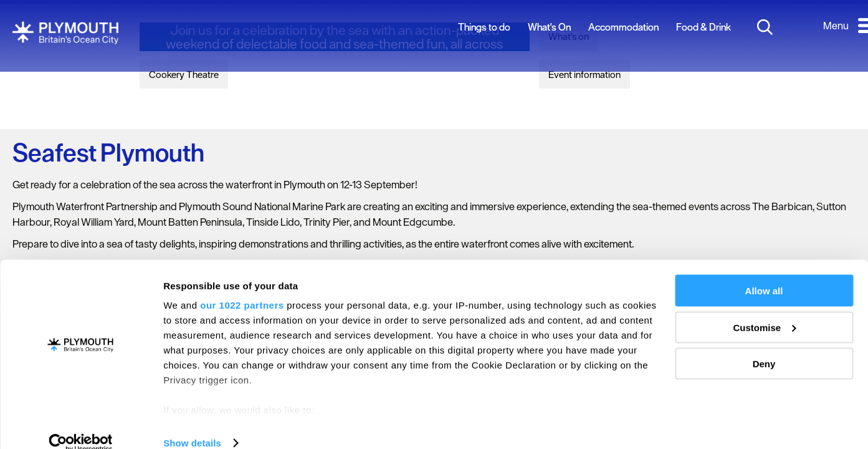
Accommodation (623, 27)
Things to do (484, 27)
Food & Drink (703, 27)
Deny (764, 345)
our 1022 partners (242, 287)
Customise (764, 309)
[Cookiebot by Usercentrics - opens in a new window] (81, 425)
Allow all (764, 272)
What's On (549, 27)
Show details (192, 424)
